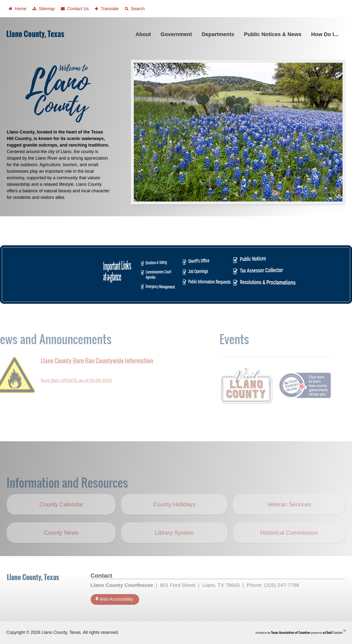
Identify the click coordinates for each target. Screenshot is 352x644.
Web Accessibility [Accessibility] (114, 599)
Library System (174, 541)
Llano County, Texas (35, 34)
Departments (219, 34)
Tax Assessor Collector (183, 270)
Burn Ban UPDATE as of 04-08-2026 (68, 380)
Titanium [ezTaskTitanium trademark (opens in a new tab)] (333, 632)
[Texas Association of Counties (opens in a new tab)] (291, 632)
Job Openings (180, 271)
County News (61, 541)
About (144, 34)
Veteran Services (289, 512)
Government (177, 34)
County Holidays (177, 516)
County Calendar (61, 512)
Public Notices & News (274, 34)
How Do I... (326, 34)
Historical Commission (289, 541)
